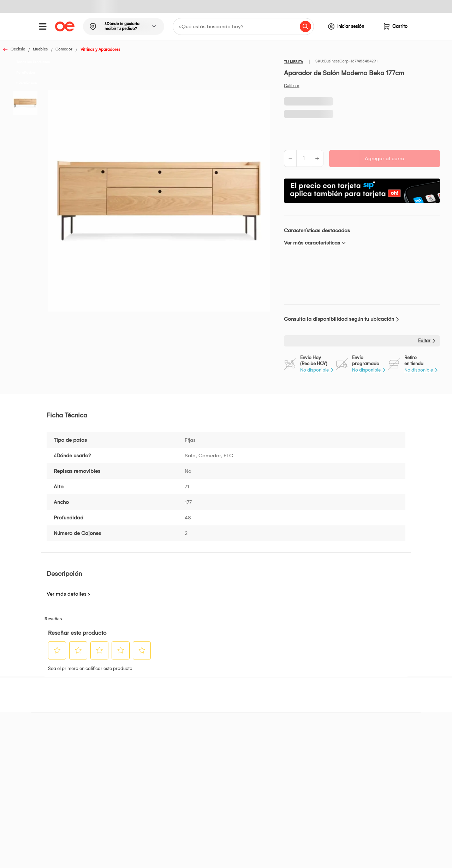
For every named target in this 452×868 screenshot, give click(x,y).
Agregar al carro (385, 158)
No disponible (314, 370)
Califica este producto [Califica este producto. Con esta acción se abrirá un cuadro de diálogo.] (292, 86)
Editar (424, 341)
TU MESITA (293, 62)
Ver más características (312, 243)
